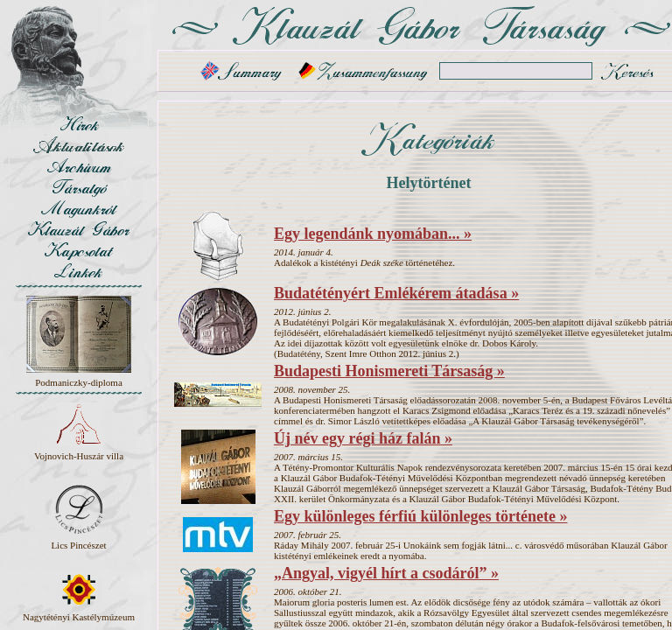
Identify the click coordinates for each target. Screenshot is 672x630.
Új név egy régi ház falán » (363, 438)
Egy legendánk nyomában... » (373, 234)
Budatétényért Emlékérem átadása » (396, 293)
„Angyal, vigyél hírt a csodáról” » (386, 573)
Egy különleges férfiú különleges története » (420, 516)
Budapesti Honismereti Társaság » (389, 371)
